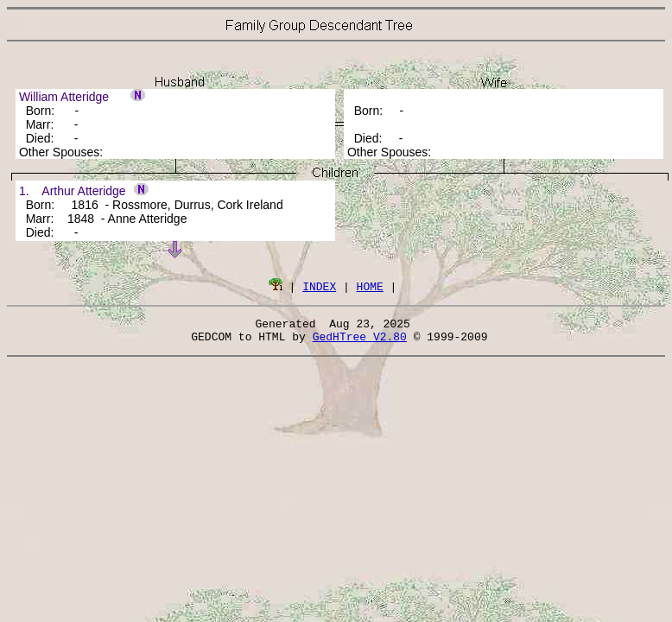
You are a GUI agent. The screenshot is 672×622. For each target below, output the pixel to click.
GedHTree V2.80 (360, 341)
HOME (370, 286)
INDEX (319, 286)
